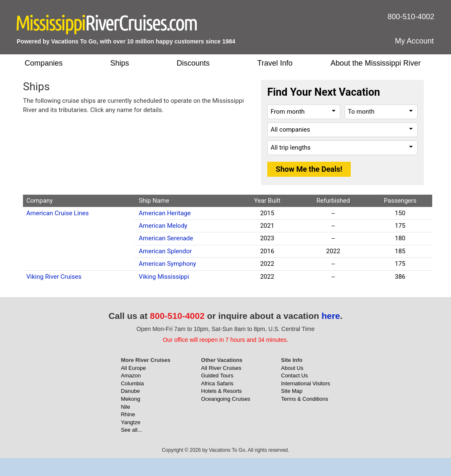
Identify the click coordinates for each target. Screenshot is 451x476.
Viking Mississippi (164, 277)
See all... (131, 430)
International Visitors (306, 383)
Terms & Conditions (305, 399)
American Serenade (166, 238)
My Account (414, 41)
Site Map (292, 391)
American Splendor (165, 251)
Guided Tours (217, 375)
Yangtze (130, 422)
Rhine (128, 414)
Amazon (131, 375)
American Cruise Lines (58, 213)
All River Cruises (221, 368)
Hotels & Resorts (222, 391)
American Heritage (165, 213)
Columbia (132, 383)
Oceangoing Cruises (226, 399)
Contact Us (294, 375)
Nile (125, 407)
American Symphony (167, 264)
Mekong (130, 399)
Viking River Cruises (54, 277)
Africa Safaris (217, 383)
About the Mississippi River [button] (375, 63)
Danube (130, 391)
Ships (120, 63)
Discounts (193, 63)
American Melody (163, 226)
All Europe (133, 368)
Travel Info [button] (275, 63)
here (331, 316)
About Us (292, 368)
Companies (44, 63)
